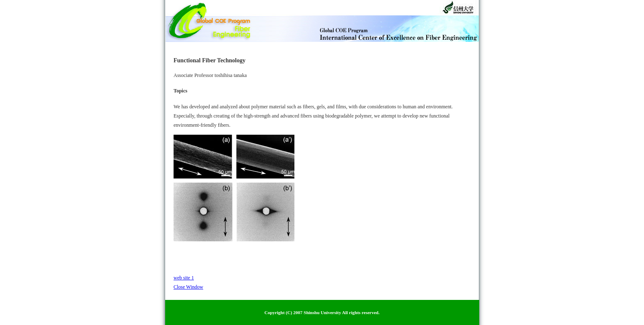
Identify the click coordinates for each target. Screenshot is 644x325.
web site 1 (184, 278)
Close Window (188, 287)
